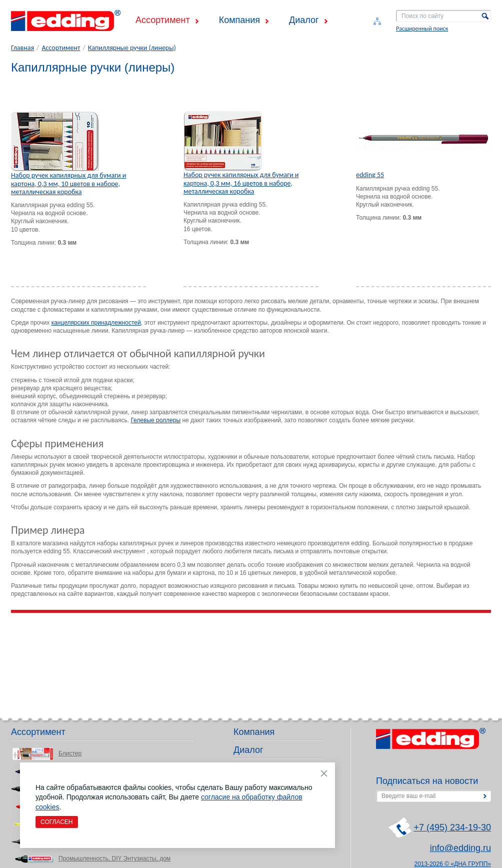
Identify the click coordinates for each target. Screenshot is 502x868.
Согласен (57, 822)
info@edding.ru (460, 848)
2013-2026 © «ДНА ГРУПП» (453, 864)
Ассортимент (163, 20)
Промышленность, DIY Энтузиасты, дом (114, 858)
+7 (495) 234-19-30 (452, 827)
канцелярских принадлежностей (96, 323)
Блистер (70, 753)
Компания (239, 20)
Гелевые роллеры (155, 420)
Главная (22, 48)
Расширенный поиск (422, 29)
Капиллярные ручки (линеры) (132, 48)
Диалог (304, 20)
